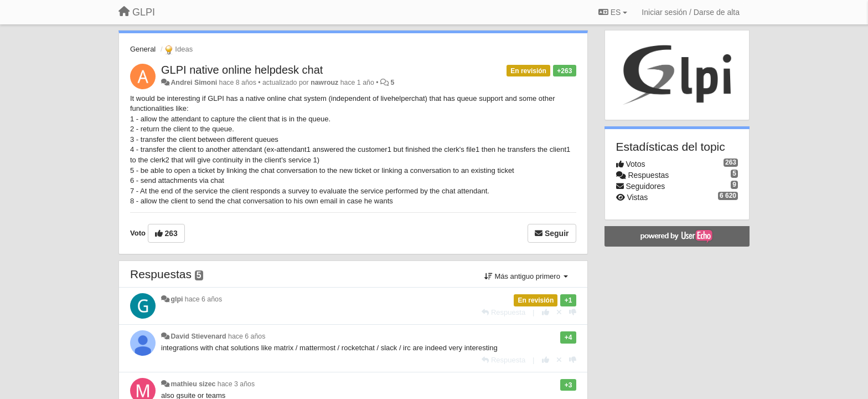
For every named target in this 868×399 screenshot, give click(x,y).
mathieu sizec (193, 384)
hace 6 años (203, 299)
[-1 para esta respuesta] (573, 312)
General (143, 49)
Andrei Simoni (194, 83)
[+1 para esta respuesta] (546, 312)
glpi (177, 299)
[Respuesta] (503, 312)
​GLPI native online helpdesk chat (242, 70)
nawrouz (324, 83)
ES (613, 12)
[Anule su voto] (559, 312)
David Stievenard (198, 336)
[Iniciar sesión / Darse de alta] (691, 12)
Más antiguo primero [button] (526, 276)
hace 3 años (236, 384)
